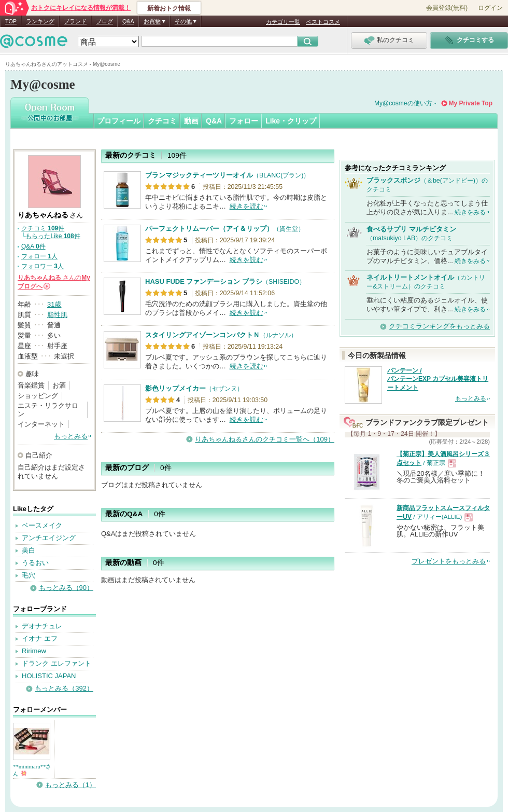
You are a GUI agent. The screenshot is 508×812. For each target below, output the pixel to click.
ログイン (490, 8)
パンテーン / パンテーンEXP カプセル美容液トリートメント (438, 379)
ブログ (104, 21)
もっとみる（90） (66, 588)
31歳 (54, 304)
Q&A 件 (33, 246)
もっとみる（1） (70, 785)
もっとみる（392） (64, 688)
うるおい (35, 563)
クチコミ (162, 121)
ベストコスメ (323, 22)
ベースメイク (42, 525)
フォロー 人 (39, 256)
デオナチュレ (42, 626)
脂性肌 (57, 315)
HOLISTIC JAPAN (49, 676)
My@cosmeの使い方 (403, 103)
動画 (191, 121)
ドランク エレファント (57, 663)
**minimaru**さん (32, 770)
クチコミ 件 (43, 228)
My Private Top (471, 103)
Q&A (128, 21)
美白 (29, 550)
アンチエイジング (49, 538)
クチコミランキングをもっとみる (439, 326)
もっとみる (71, 436)
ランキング (40, 21)
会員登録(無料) (447, 8)
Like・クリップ (291, 121)
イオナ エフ (40, 638)
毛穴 (29, 575)
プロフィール (119, 121)
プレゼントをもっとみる (449, 561)
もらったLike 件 (53, 236)
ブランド (75, 21)
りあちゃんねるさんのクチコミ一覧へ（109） (265, 439)
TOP (11, 21)
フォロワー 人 (43, 266)
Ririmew (34, 651)
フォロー (244, 121)
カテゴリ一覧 (283, 22)
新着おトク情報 (169, 8)
